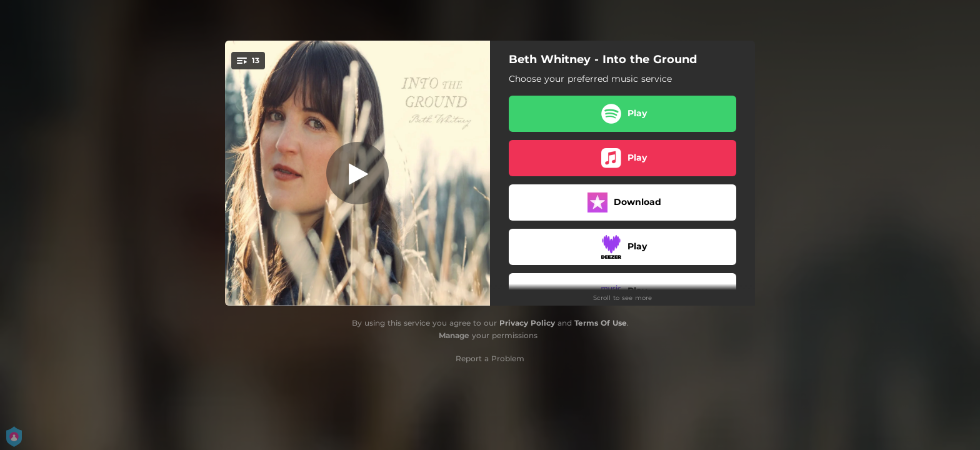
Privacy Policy (527, 323)
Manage (454, 335)
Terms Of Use (601, 323)
